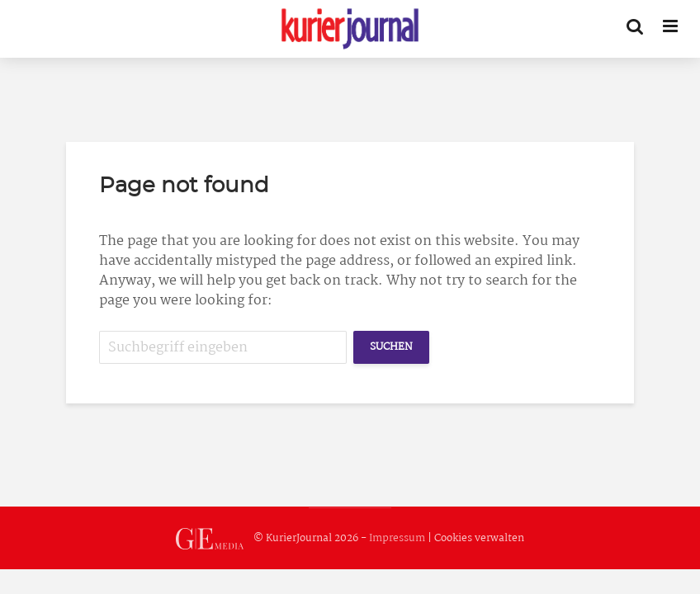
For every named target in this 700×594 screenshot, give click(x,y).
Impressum (397, 538)
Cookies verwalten (479, 538)
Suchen (391, 347)
